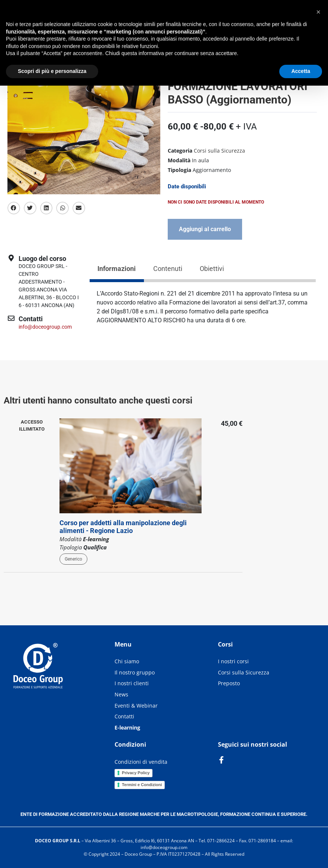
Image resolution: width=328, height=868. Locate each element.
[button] (14, 208)
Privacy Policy (136, 773)
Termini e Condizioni (142, 785)
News (121, 694)
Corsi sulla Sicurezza (219, 151)
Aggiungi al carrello (205, 229)
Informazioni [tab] (117, 269)
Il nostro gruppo (135, 672)
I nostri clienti (132, 683)
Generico (73, 559)
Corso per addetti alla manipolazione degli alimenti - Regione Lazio (123, 527)
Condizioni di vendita (141, 762)
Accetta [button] (301, 71)
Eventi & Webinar (136, 706)
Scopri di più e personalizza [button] (52, 71)
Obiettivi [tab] (212, 269)
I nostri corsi (233, 661)
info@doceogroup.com (45, 327)
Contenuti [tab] (168, 269)
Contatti (124, 716)
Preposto (229, 683)
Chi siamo (127, 661)
